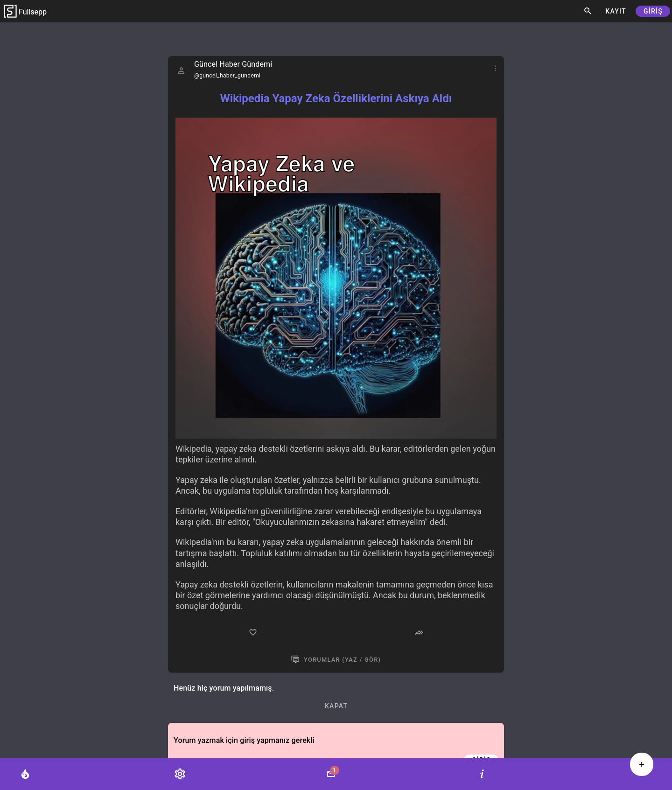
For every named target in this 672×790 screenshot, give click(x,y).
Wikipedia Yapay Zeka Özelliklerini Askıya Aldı (336, 98)
